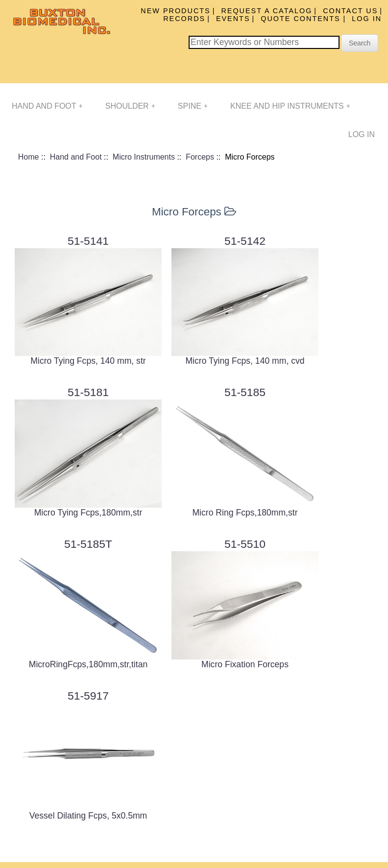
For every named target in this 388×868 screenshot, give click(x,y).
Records (184, 19)
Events (233, 19)
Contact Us (350, 11)
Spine (193, 106)
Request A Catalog (267, 11)
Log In (367, 19)
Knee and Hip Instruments (290, 106)
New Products (175, 11)
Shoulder (130, 106)
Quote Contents (302, 19)
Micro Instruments (144, 157)
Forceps (200, 157)
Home (29, 157)
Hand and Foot (47, 106)
